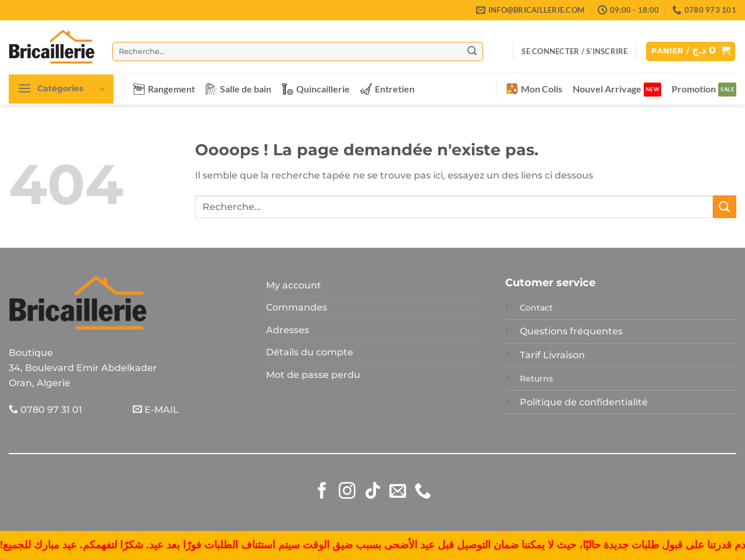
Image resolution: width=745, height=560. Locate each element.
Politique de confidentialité (584, 402)
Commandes (297, 307)
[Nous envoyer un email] (398, 492)
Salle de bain (238, 89)
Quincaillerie (316, 89)
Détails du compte (310, 352)
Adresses (288, 330)
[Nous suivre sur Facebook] (322, 492)
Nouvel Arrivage (607, 89)
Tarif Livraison (552, 355)
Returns (536, 379)
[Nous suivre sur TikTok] (373, 492)
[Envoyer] (472, 51)
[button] (574, 51)
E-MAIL (156, 410)
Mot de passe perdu (313, 375)
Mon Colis (534, 89)
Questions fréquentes (571, 331)
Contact (536, 308)
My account (294, 285)
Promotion (694, 89)
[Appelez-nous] (423, 492)
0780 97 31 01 (45, 410)
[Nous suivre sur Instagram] (347, 492)
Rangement (164, 89)
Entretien (387, 89)
